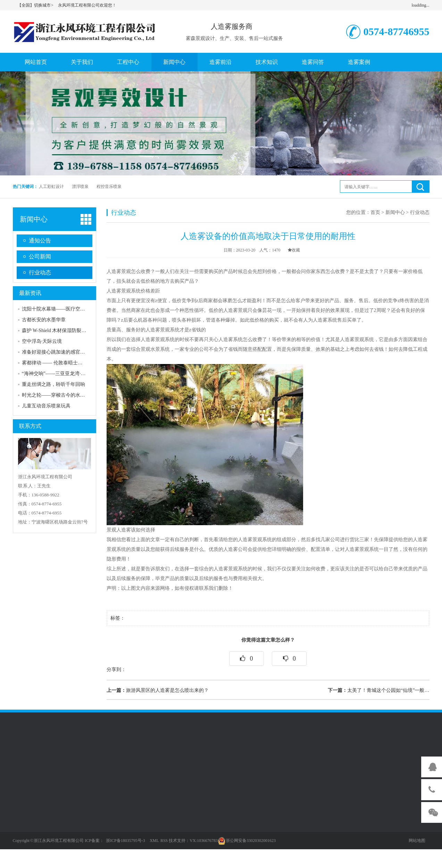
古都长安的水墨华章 (44, 320)
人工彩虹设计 (51, 187)
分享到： (116, 669)
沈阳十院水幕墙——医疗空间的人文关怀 (66, 309)
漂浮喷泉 (80, 187)
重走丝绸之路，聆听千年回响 (53, 384)
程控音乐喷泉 (109, 187)
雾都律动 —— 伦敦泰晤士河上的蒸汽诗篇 (67, 363)
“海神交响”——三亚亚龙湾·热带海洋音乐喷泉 (71, 374)
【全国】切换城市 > (36, 5)
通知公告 (40, 241)
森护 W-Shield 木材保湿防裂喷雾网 (59, 330)
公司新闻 (40, 257)
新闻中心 (174, 62)
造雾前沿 (220, 62)
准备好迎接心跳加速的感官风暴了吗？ (63, 352)
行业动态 (40, 272)
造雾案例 (359, 62)
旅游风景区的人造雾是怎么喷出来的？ (158, 690)
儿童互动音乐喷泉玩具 (46, 406)
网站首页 (36, 62)
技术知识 (267, 62)
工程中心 (128, 62)
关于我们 (82, 62)
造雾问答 (313, 62)
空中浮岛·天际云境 (42, 341)
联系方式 (30, 426)
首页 (375, 212)
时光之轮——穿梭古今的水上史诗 (58, 395)
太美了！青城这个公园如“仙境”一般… (378, 690)
